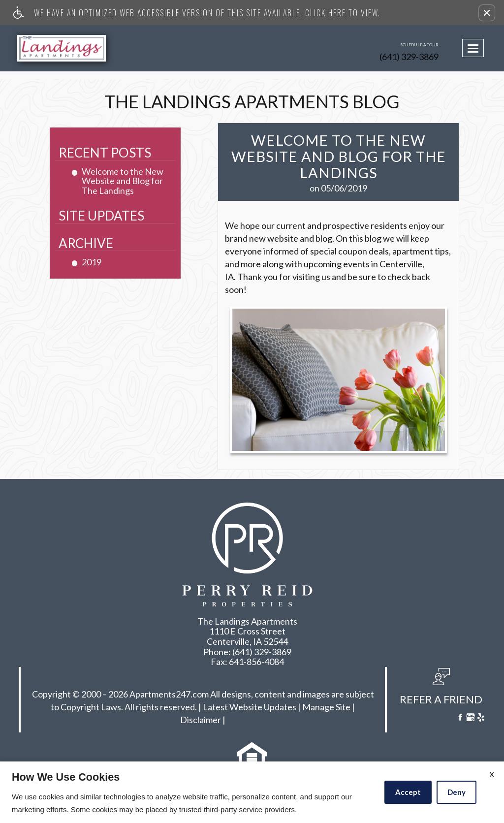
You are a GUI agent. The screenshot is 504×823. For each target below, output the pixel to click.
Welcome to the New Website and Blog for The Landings (123, 181)
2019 (92, 262)
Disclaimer (201, 720)
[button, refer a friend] (441, 690)
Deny (457, 792)
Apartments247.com (169, 695)
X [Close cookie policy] (492, 774)
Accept (408, 792)
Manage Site (326, 707)
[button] (487, 13)
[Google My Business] (471, 718)
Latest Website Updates (250, 707)
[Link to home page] (68, 48)
